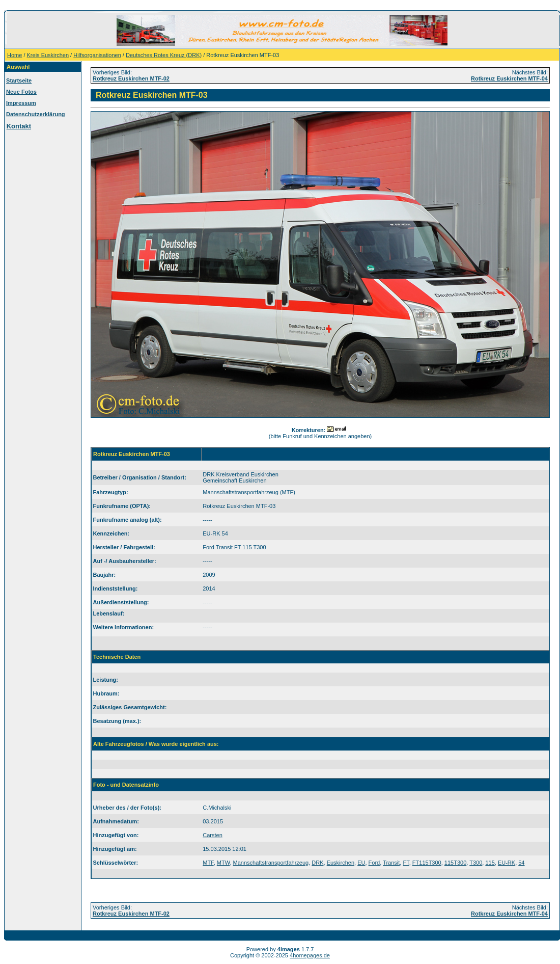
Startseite (19, 81)
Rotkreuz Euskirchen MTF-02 (131, 78)
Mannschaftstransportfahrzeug (271, 863)
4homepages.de (310, 955)
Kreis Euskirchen (48, 55)
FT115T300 (427, 863)
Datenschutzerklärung (36, 114)
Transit (391, 863)
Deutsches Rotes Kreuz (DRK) (164, 55)
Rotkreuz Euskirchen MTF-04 (509, 78)
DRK (317, 863)
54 (521, 863)
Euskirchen (341, 863)
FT (406, 863)
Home (15, 55)
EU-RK (507, 863)
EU (361, 863)
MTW (223, 863)
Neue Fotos (21, 92)
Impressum (21, 103)
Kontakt (19, 126)
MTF (208, 863)
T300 (476, 863)
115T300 (455, 863)
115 (490, 863)
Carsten (213, 835)
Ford (374, 863)
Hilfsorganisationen (97, 55)
